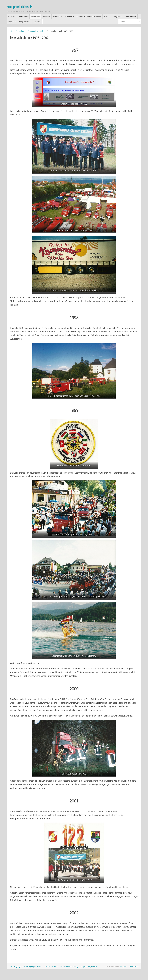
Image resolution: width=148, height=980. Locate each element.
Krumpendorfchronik (19, 7)
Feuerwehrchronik (36, 31)
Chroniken (20, 31)
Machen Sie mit (50, 967)
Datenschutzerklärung (69, 967)
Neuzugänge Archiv (32, 967)
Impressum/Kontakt (89, 967)
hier (43, 663)
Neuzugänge (16, 967)
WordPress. (134, 967)
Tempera (124, 967)
